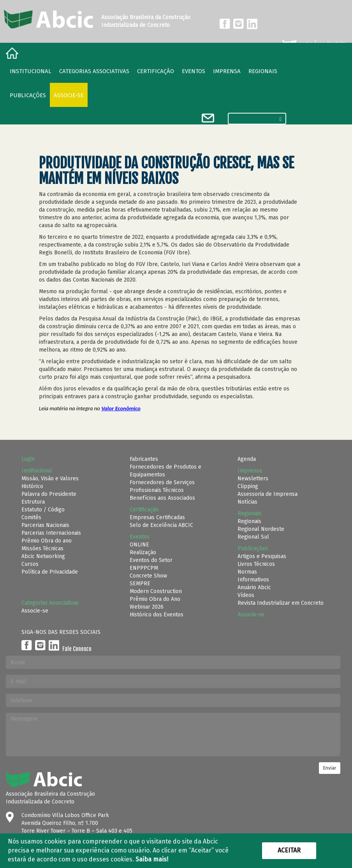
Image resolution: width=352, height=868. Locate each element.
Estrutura (33, 502)
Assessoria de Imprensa (268, 494)
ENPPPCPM (144, 568)
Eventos (194, 71)
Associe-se (69, 95)
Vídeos (246, 595)
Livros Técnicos (256, 564)
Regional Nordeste (261, 529)
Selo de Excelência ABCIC (161, 525)
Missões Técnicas (42, 549)
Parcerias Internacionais (51, 533)
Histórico (32, 486)
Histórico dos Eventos (157, 615)
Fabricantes (144, 459)
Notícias (247, 502)
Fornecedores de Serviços (162, 482)
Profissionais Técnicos (157, 490)
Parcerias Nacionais (45, 525)
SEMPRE (140, 584)
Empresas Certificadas (157, 517)
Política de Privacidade (50, 572)
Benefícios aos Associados (162, 498)
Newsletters (253, 479)
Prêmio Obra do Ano (155, 599)
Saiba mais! (152, 859)
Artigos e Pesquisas (262, 556)
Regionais (249, 521)
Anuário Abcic (254, 587)
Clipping (248, 486)
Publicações (28, 95)
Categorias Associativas (94, 71)
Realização (143, 552)
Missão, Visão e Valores (50, 479)
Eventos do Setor (151, 560)
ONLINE (139, 545)
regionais (263, 71)
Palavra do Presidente (49, 494)
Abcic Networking (43, 556)
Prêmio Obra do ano (47, 541)
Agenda (247, 459)
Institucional (31, 71)
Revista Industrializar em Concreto (281, 603)
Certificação (156, 71)
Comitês (31, 517)
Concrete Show (148, 576)
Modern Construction (156, 591)
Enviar (330, 768)
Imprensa (227, 71)
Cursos (30, 564)
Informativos (253, 580)
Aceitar (289, 850)
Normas (247, 572)
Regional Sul (253, 537)
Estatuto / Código (43, 510)
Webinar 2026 (147, 607)
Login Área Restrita (314, 44)
